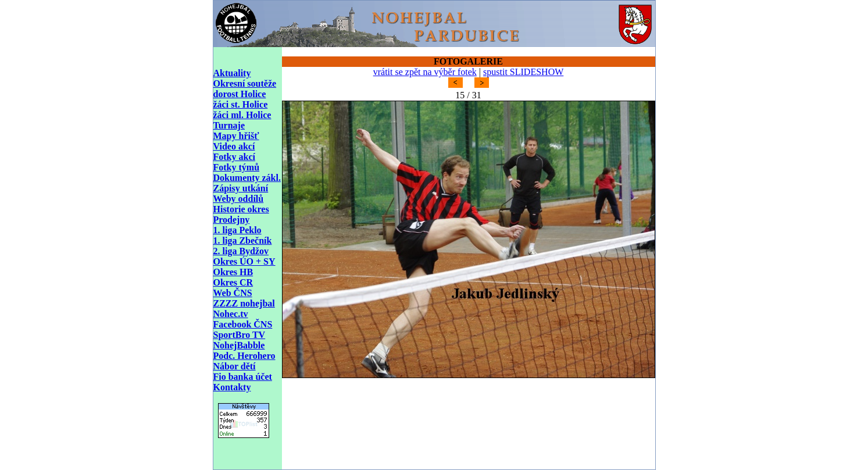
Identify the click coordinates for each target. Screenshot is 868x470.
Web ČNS (233, 293)
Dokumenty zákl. (247, 178)
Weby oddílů (239, 199)
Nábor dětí (235, 366)
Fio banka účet (243, 377)
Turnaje (229, 125)
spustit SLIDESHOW (523, 72)
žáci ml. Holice (242, 115)
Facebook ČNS (243, 324)
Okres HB (233, 272)
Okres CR (233, 282)
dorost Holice (240, 94)
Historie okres (241, 209)
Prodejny (232, 220)
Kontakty (232, 387)
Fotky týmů (237, 167)
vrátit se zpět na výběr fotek (425, 72)
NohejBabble (239, 345)
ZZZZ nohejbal (244, 303)
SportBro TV (240, 335)
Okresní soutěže (245, 83)
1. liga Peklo (237, 230)
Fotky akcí (234, 157)
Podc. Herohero (244, 356)
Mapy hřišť (236, 136)
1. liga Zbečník (243, 241)
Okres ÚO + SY (244, 261)
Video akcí (234, 146)
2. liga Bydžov (241, 251)
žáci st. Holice (241, 104)
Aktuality (232, 73)
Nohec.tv (231, 314)
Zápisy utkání (241, 188)
